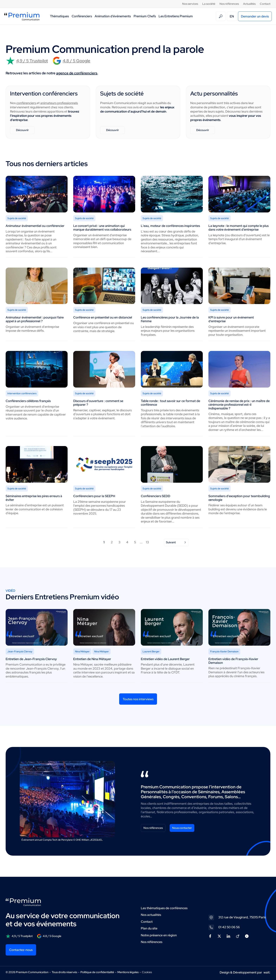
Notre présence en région (159, 935)
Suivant (176, 542)
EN (232, 16)
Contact (265, 4)
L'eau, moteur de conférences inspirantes (170, 226)
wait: (267, 972)
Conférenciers (82, 16)
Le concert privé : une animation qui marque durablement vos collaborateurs (102, 228)
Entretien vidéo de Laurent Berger (165, 659)
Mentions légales (128, 972)
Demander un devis (255, 16)
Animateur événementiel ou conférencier (35, 226)
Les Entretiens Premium (176, 16)
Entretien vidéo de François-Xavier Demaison (233, 661)
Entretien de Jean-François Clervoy (31, 659)
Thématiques (59, 16)
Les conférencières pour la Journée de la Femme (170, 319)
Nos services (190, 4)
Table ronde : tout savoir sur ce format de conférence (170, 403)
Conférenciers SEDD (156, 496)
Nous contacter (182, 828)
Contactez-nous (21, 950)
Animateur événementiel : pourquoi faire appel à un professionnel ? (35, 319)
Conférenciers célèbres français (28, 401)
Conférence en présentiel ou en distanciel (103, 317)
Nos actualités (151, 915)
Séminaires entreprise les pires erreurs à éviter (34, 498)
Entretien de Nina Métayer (92, 659)
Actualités (249, 4)
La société (209, 4)
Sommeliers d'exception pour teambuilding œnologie (239, 498)
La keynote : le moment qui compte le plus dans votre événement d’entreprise (239, 228)
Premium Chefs (145, 16)
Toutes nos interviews (138, 699)
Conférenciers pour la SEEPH (94, 496)
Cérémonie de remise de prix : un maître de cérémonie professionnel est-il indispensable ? (239, 405)
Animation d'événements (113, 16)
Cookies (147, 972)
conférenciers (26, 103)
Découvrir (22, 130)
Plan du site (149, 928)
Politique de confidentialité (97, 972)
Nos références (229, 4)
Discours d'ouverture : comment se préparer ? (98, 403)
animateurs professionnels (59, 103)
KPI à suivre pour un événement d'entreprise (231, 319)
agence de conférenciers (77, 73)
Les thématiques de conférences (164, 908)
